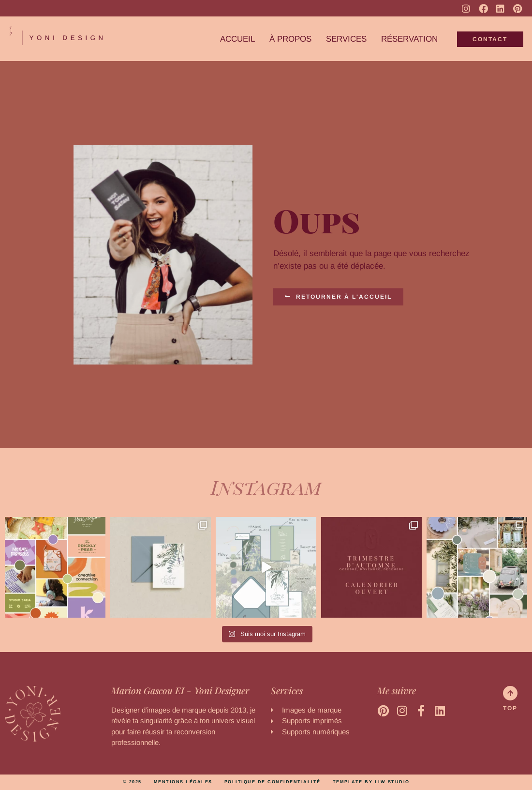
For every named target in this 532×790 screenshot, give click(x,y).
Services (346, 39)
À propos (290, 39)
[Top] (510, 693)
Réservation (409, 39)
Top (510, 708)
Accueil (237, 39)
